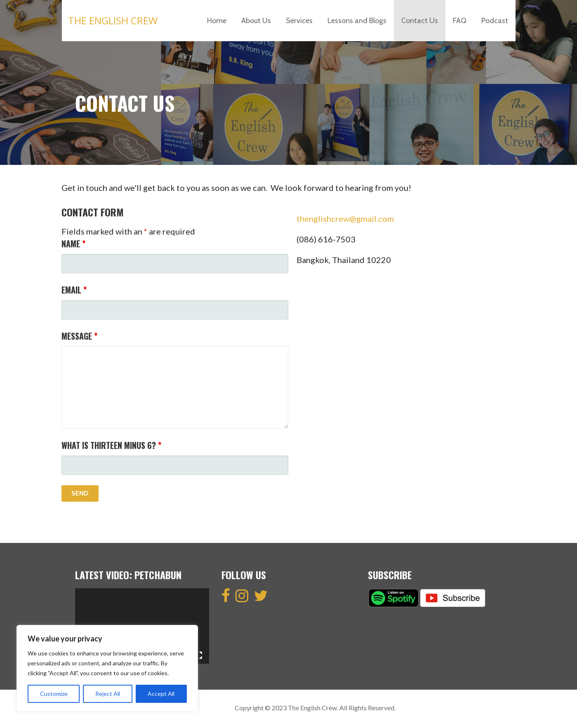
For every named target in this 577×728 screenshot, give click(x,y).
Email (74, 290)
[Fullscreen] (198, 655)
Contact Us (420, 21)
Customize (54, 694)
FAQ (460, 21)
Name (73, 244)
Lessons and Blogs (357, 21)
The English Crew (113, 20)
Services (299, 21)
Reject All (108, 694)
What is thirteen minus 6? (111, 445)
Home (217, 21)
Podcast (495, 21)
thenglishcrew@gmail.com (345, 218)
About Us (256, 21)
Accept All (161, 694)
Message (79, 336)
